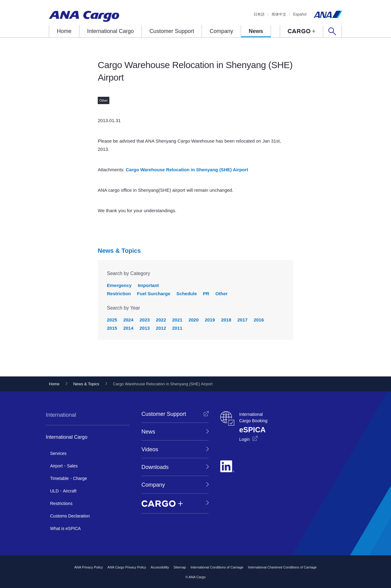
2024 (128, 320)
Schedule (187, 294)
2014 (128, 328)
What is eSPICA (65, 528)
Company (221, 31)
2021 (177, 320)
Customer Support (172, 31)
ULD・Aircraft (63, 491)
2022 (161, 320)
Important (148, 285)
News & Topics (119, 251)
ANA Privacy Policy (89, 567)
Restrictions (61, 503)
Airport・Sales (64, 466)
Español (300, 14)
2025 (112, 320)
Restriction (119, 294)
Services (58, 453)
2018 (226, 320)
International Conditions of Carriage (217, 567)
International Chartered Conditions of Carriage (282, 567)
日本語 (259, 14)
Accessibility (160, 567)
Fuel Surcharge (153, 294)
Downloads (155, 467)
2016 (259, 320)
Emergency (119, 285)
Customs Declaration (70, 516)
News (256, 31)
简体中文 (279, 14)
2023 (145, 320)
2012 (161, 328)
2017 (242, 320)
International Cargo (110, 31)
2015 (112, 328)
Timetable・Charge (69, 478)
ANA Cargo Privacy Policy (127, 567)
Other (221, 294)
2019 (210, 320)
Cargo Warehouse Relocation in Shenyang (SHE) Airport (187, 170)
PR (206, 294)
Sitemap (180, 567)
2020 (194, 320)
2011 (177, 328)
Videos (150, 449)
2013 (145, 328)
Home (64, 31)
